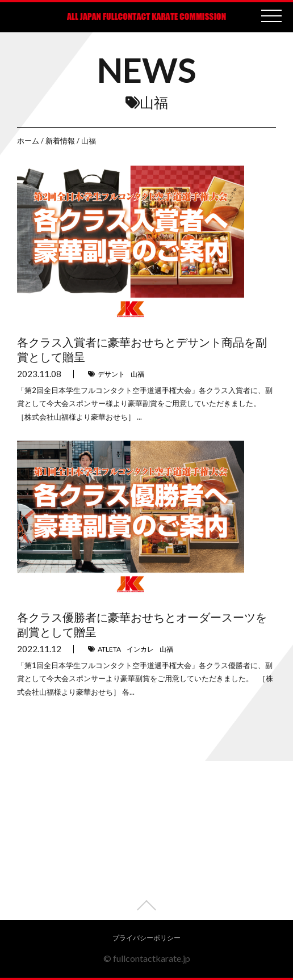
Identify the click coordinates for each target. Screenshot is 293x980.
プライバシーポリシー (146, 938)
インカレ (140, 649)
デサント (111, 374)
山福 (137, 374)
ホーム (28, 141)
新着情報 (60, 141)
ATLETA (109, 649)
